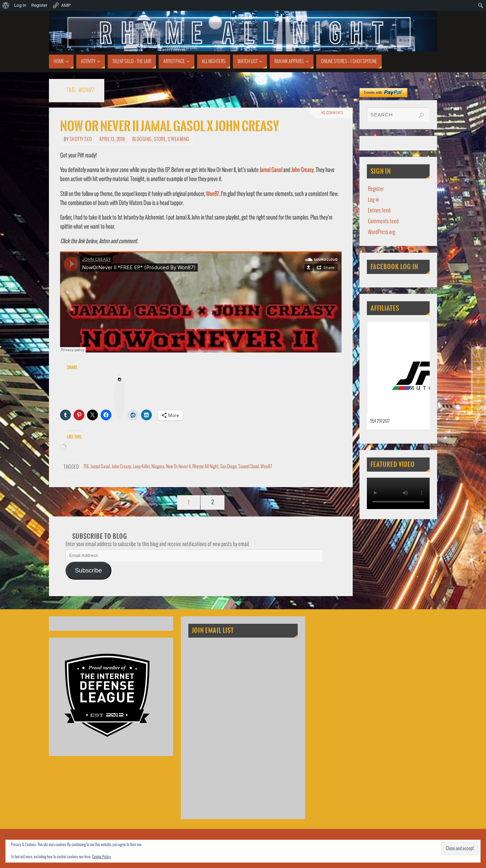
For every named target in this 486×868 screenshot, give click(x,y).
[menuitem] (6, 5)
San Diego (228, 467)
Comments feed (383, 221)
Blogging (142, 139)
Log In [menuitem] (20, 5)
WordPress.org (382, 232)
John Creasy (302, 170)
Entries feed (379, 211)
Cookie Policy (102, 857)
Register (376, 189)
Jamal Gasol (271, 170)
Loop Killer (141, 467)
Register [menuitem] (39, 5)
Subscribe (88, 570)
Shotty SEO (81, 139)
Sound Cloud (249, 467)
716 (86, 467)
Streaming (179, 139)
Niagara (158, 467)
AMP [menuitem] (61, 5)
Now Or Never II (178, 467)
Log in (373, 200)
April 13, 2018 (112, 139)
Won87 (212, 194)
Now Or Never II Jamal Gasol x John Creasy (170, 126)
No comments (332, 113)
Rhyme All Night (205, 467)
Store (160, 139)
